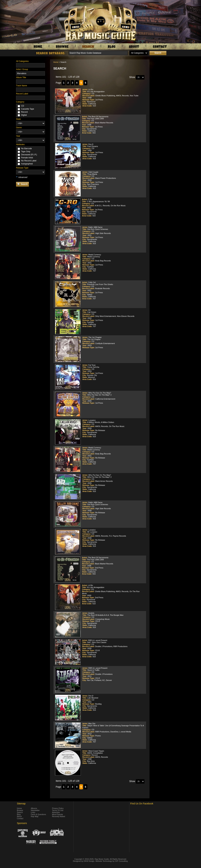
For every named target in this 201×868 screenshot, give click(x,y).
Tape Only (26, 152)
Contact (20, 818)
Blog (19, 814)
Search (20, 812)
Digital (24, 115)
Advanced (23, 177)
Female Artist (27, 158)
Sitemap (21, 804)
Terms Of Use (58, 810)
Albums (34, 808)
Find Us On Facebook (142, 804)
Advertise (56, 812)
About (19, 816)
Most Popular (58, 814)
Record (24, 112)
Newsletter (35, 810)
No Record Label (29, 161)
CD (23, 106)
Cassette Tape (28, 109)
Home (56, 62)
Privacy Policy (58, 808)
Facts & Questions (39, 814)
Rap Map (35, 816)
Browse (20, 810)
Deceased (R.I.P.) (29, 155)
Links (33, 812)
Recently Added (59, 816)
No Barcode (26, 149)
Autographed (27, 164)
